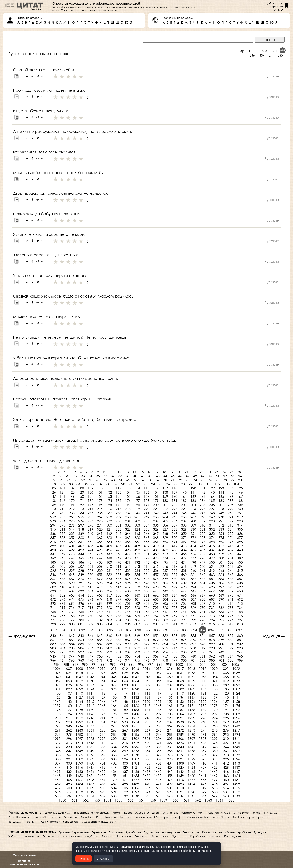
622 (175, 587)
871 (146, 640)
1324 (191, 743)
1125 (57, 697)
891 (137, 644)
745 (146, 612)
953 (128, 656)
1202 (158, 714)
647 (212, 591)
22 (194, 472)
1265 (102, 730)
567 (53, 579)
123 (221, 488)
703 (146, 603)
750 (193, 612)
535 (146, 570)
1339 (169, 747)
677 (100, 599)
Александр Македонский (99, 822)
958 (175, 656)
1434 (90, 771)
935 (156, 652)
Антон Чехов (221, 817)
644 (184, 591)
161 (184, 496)
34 (90, 476)
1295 (57, 739)
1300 (113, 739)
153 (109, 496)
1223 (203, 718)
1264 (90, 730)
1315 (90, 743)
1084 (169, 685)
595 (118, 583)
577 (146, 579)
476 (184, 558)
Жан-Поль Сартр (243, 817)
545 (240, 570)
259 (118, 517)
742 (118, 612)
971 (100, 660)
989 (75, 664)
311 (212, 525)
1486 (102, 784)
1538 (113, 796)
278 (100, 521)
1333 (102, 747)
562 (203, 575)
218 (128, 509)
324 (137, 529)
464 (72, 558)
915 (165, 648)
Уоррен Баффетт (173, 817)
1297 (79, 739)
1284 (124, 734)
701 (128, 603)
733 (231, 608)
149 (72, 496)
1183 (135, 710)
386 (128, 542)
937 (175, 652)
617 (128, 587)
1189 (203, 710)
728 (184, 608)
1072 (225, 681)
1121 (203, 693)
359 (72, 538)
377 (240, 538)
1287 (158, 734)
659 (128, 595)
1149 (135, 701)
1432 (68, 771)
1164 (113, 706)
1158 (236, 701)
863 (72, 640)
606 (221, 583)
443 (72, 554)
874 (175, 640)
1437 (124, 771)
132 (109, 492)
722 (128, 608)
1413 (236, 763)
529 (90, 570)
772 (203, 616)
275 (72, 521)
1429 (225, 767)
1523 (135, 792)
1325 (203, 743)
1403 (124, 763)
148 (62, 496)
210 (53, 509)
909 (109, 648)
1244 (57, 726)
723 (137, 608)
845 (100, 636)
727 (175, 608)
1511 (191, 788)
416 (212, 546)
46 (180, 476)
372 (193, 538)
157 (146, 496)
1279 (68, 734)
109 (90, 488)
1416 (79, 767)
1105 (214, 689)
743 (128, 612)
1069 (191, 681)
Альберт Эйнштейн (148, 813)
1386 (124, 759)
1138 (203, 697)
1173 (214, 706)
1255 (180, 726)
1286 (146, 734)
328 (175, 529)
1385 (113, 759)
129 (81, 492)
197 (128, 505)
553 (118, 575)
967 (62, 660)
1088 (214, 685)
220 (146, 509)
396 (221, 542)
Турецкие (260, 832)
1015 (158, 669)
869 (128, 640)
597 (137, 583)
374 (212, 538)
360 (81, 538)
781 (90, 620)
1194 (68, 714)
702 (137, 603)
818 (240, 624)
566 (240, 575)
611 (72, 587)
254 (72, 517)
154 (118, 496)
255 (81, 517)
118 (175, 488)
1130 (113, 697)
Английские (227, 832)
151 (90, 496)
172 (90, 501)
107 (72, 488)
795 (221, 620)
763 (118, 616)
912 (137, 648)
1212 (79, 718)
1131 (124, 697)
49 (203, 476)
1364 (68, 755)
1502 (90, 788)
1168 (158, 706)
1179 (90, 710)
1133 (146, 697)
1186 (169, 710)
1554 (107, 800)
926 (72, 652)
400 (62, 546)
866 (100, 640)
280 (118, 521)
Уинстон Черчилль (45, 817)
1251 (135, 726)
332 (212, 529)
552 (109, 575)
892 (146, 644)
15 (142, 472)
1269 (146, 730)
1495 (203, 784)
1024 (68, 673)
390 (165, 542)
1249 (113, 726)
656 (100, 595)
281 (128, 521)
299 (100, 525)
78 (225, 480)
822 (82, 630)
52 (225, 476)
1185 (158, 710)
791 (184, 620)
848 (128, 636)
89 (116, 484)
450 (137, 554)
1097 (124, 689)
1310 (225, 739)
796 (231, 620)
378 (53, 542)
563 (212, 575)
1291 (203, 734)
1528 (191, 792)
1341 (191, 747)
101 (208, 484)
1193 (57, 714)
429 (137, 550)
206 (212, 505)
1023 (57, 673)
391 (175, 542)
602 (184, 583)
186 (221, 501)
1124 (236, 693)
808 (146, 624)
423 (81, 550)
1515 (236, 788)
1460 (191, 776)
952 (118, 656)
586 (231, 579)
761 (100, 616)
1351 (113, 751)
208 (231, 505)
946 (62, 656)
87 (101, 484)
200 (156, 505)
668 (212, 595)
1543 (169, 796)
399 (53, 546)
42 (150, 476)
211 (62, 509)
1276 (225, 730)
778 (62, 620)
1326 (214, 743)
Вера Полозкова (19, 817)
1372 (158, 755)
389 (156, 542)
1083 (158, 685)
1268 (135, 730)
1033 (169, 673)
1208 (225, 714)
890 (128, 644)
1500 (68, 788)
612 (81, 587)
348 (165, 533)
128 (72, 492)
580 (175, 579)
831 (166, 630)
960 (193, 656)
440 (240, 550)
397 (231, 542)
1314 (79, 743)
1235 (146, 722)
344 (128, 533)
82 (63, 484)
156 (137, 496)
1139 (214, 697)
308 (184, 525)
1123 (225, 693)
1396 (236, 759)
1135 (169, 697)
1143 (68, 701)
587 (240, 579)
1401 (102, 763)
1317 (113, 743)
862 (62, 640)
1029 (124, 673)
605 (212, 583)
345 (137, 533)
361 (90, 538)
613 (90, 587)
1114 (124, 693)
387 (137, 542)
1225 (225, 718)
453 (165, 554)
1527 (180, 792)
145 (231, 492)
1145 (90, 701)
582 (193, 579)
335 (240, 529)
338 (72, 533)
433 (175, 550)
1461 (203, 776)
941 (212, 652)
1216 (124, 718)
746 (156, 612)
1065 (146, 681)
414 (193, 546)
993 (113, 664)
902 (240, 644)
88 (108, 484)
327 (165, 529)
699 (109, 603)
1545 (191, 796)
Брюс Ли (263, 817)
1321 (158, 743)
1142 (57, 701)
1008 (79, 669)
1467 (79, 780)
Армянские (33, 836)
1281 (90, 734)
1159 (57, 706)
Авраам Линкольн (193, 813)
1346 (57, 751)
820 (63, 630)
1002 (202, 664)
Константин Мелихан (265, 813)
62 (105, 480)
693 (53, 603)
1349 (90, 751)
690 (221, 599)
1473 (146, 780)
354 (221, 533)
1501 (79, 788)
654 (81, 595)
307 (175, 525)
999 (169, 664)
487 (90, 562)
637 (118, 591)
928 (90, 652)
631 (62, 591)
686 (184, 599)
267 (193, 517)
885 (81, 644)
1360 (214, 751)
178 (146, 501)
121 (203, 488)
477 (193, 558)
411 (165, 546)
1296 (68, 739)
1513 (214, 788)
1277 (236, 730)
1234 (135, 722)
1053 (203, 677)
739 (90, 612)
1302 (135, 739)
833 (265, 51)
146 (240, 492)
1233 (124, 722)
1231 (102, 722)
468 (109, 558)
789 (165, 620)
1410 (203, 763)
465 (81, 558)
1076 (79, 685)
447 (109, 554)
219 (137, 509)
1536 (90, 796)
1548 (225, 796)
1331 (79, 747)
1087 (203, 685)
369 (165, 538)
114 (137, 488)
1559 (163, 800)
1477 (191, 780)
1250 (124, 726)
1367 (102, 755)
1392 (191, 759)
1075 (68, 685)
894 (165, 644)
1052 (191, 677)
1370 (135, 755)
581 (184, 579)
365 (128, 538)
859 (231, 636)
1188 (191, 710)
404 (100, 546)
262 (146, 517)
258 (109, 517)
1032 (158, 673)
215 (100, 509)
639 (137, 591)
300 (109, 525)
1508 (158, 788)
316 (62, 529)
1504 (113, 788)
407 (128, 546)
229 (231, 509)
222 (165, 509)
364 (118, 538)
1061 (102, 681)
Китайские (209, 832)
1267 (124, 730)
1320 (146, 743)
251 (240, 513)
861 (53, 640)
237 (109, 513)
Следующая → (272, 636)
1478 (203, 780)
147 (53, 496)
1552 (85, 800)
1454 (124, 776)
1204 (180, 714)
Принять (84, 859)
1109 (68, 693)
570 (81, 579)
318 (81, 529)
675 (81, 599)
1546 (203, 796)
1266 (113, 730)
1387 (135, 759)
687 (193, 599)
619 (146, 587)
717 (81, 608)
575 (128, 579)
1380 (57, 759)
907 (90, 648)
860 (240, 636)
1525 (158, 792)
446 (100, 554)
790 (175, 620)
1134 (158, 697)
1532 (236, 792)
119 (184, 488)
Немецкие (215, 836)
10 (104, 472)
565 (231, 575)
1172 (203, 706)
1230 (90, 722)
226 (203, 509)
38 (120, 476)
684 (165, 599)
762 (109, 616)
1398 (68, 763)
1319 (135, 743)
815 (212, 624)
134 (128, 492)
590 (72, 583)
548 (72, 575)
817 (231, 624)
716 (72, 608)
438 (221, 550)
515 (156, 566)
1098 (135, 689)
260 (128, 517)
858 (221, 636)
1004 (224, 664)
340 (90, 533)
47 (188, 476)
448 (118, 554)
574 (118, 579)
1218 (146, 718)
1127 (79, 697)
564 (221, 575)
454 (175, 554)
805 (118, 624)
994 (122, 664)
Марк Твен (87, 817)
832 (175, 630)
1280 (79, 734)
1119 (180, 693)
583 (203, 579)
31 (68, 476)
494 (156, 562)
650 (240, 591)
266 (184, 517)
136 (146, 492)
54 (240, 476)
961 (203, 656)
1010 (102, 669)
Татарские (116, 832)
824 (101, 630)
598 (146, 583)
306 (165, 525)
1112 (102, 693)
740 (100, 612)
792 (193, 620)
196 (118, 505)
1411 (214, 763)
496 (175, 562)
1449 (68, 776)
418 (231, 546)
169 (62, 501)
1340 (180, 747)
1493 (180, 784)
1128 (90, 697)
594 (109, 583)
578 (156, 579)
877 (203, 640)
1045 (113, 677)
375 (221, 538)
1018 (191, 669)
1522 (124, 792)
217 (118, 509)
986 (240, 660)
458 (212, 554)
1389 (158, 759)
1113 (113, 693)
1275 (214, 730)
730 (203, 608)
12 (119, 472)
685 (175, 599)
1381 (68, 759)
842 (72, 636)
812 (184, 624)
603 (193, 583)
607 (231, 583)
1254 (169, 726)
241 (146, 513)
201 (165, 505)
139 (175, 492)
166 (231, 496)
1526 (169, 792)
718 (90, 608)
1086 (191, 685)
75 (203, 480)
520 (203, 566)
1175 (236, 706)
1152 (169, 701)
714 (53, 608)
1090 (236, 685)
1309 (214, 739)
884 (72, 644)
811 (175, 624)
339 (81, 533)
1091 (57, 689)
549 (81, 575)
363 (109, 538)
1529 (203, 792)
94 (153, 484)
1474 (158, 780)
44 (165, 476)
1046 (124, 677)
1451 (90, 776)
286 (175, 521)
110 (100, 488)
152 (100, 496)
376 (231, 538)
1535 (79, 796)
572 (100, 579)
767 (156, 616)
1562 (197, 800)
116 (156, 488)
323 (128, 529)
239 (128, 513)
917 (184, 648)
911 (128, 648)
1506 (135, 788)
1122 (214, 693)
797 (240, 620)
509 (100, 566)
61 (98, 480)
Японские (108, 836)
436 (203, 550)
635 (100, 591)
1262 (68, 730)
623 (184, 587)
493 (146, 562)
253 (62, 517)
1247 (90, 726)
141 (193, 492)
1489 (135, 784)
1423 (158, 767)
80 (240, 480)
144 (221, 492)
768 (165, 616)
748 (175, 612)
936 (165, 652)
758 (72, 616)
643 (175, 591)
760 (90, 616)
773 (212, 616)
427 (118, 550)
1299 (102, 739)
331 (203, 529)
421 (62, 550)
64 (120, 480)
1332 (90, 747)
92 (138, 484)
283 (146, 521)
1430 (236, 767)
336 (53, 533)
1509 (169, 788)
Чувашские (180, 836)
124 (231, 488)
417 (221, 546)
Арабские (244, 832)
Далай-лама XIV (147, 817)
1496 (214, 784)
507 (81, 566)
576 (137, 579)
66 (135, 480)
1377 (214, 755)
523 (231, 566)
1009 (90, 669)
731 (212, 608)
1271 (169, 730)
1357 (180, 751)
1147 (113, 701)
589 (62, 583)
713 (240, 603)
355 (231, 533)
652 (62, 595)
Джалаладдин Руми (58, 813)
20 (179, 472)
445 (90, 554)
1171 (191, 706)
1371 (146, 755)
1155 (203, 701)
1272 (180, 730)
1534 (68, 796)
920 (212, 648)
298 (90, 525)
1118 (169, 693)
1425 (180, 767)
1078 (102, 685)
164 (212, 496)
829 (147, 630)
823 (91, 630)
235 (90, 513)
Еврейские (99, 832)
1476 (180, 780)
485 (72, 562)
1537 (102, 796)
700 (118, 603)
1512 (203, 788)
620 (156, 587)
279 (109, 521)
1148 (124, 701)
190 (62, 505)
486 (81, 562)
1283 (113, 734)
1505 (124, 788)
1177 (68, 710)
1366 (90, 755)
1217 (135, 718)
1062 (113, 681)
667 (203, 595)
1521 (113, 792)
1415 (68, 767)
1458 (169, 776)
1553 (96, 800)
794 (212, 620)
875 (184, 640)
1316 (102, 743)
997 (150, 664)
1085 (180, 685)
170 (72, 501)
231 (53, 513)
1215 (113, 718)
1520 (102, 792)
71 (173, 480)
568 (62, 579)
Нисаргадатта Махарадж (91, 813)
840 (53, 636)
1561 (186, 800)
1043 (90, 677)
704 (156, 603)
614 (100, 587)
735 (53, 612)
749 (184, 612)
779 (72, 620)
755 (240, 612)
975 (137, 660)
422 (72, 550)
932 (128, 652)
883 (62, 644)
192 (81, 505)
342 (109, 533)
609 (53, 587)
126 (53, 492)
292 (231, 521)
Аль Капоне (171, 813)
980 (184, 660)
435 (193, 550)
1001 (190, 664)
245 (184, 513)
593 (100, 583)
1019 (203, 669)
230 (240, 509)
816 (221, 624)
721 (118, 608)
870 (137, 640)
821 (73, 630)
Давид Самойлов (199, 817)
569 (72, 579)
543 (221, 570)
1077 (90, 685)
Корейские (197, 836)
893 (156, 644)
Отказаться (104, 859)
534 (137, 570)
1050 (169, 677)
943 (231, 652)
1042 (79, 677)
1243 (236, 722)
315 (53, 529)
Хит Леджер (241, 813)
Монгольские (161, 836)
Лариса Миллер (219, 813)
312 (221, 525)
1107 (236, 689)
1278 (57, 734)
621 (165, 587)
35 (98, 476)
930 (109, 652)
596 (128, 583)
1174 (225, 706)
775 (231, 616)
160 (175, 496)
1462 (214, 776)
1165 (124, 706)
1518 (79, 792)
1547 (214, 796)
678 (109, 599)
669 (221, 595)
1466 (68, 780)
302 (128, 525)
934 (146, 652)
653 (72, 595)
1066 (158, 681)
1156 (214, 701)
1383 (90, 759)
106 (62, 488)
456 (193, 554)
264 (165, 517)
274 (62, 521)
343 (118, 533)
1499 (57, 788)
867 (109, 640)
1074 (57, 685)
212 (72, 509)
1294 (236, 734)
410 (156, 546)
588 (53, 583)
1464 (236, 776)
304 (146, 525)
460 (231, 554)
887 (100, 644)
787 (146, 620)
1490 (146, 784)
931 (118, 652)
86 (93, 484)
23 (202, 472)
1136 (180, 697)
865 (90, 640)
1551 (74, 800)
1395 (225, 759)
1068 (180, 681)
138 (165, 492)
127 (62, 492)
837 (262, 55)
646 (203, 591)
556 (146, 575)
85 (86, 484)
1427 (203, 767)
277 (90, 521)
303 (137, 525)
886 (90, 644)
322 (118, 529)
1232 (113, 722)
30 (61, 476)
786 (137, 620)
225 (193, 509)
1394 (214, 759)
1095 (102, 689)
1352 (124, 751)
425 (100, 550)
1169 (169, 706)
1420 (124, 767)
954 (137, 656)
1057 (57, 681)
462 (53, 558)
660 (137, 595)
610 (62, 587)
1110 (79, 693)
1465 (57, 780)
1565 (279, 55)
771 (193, 616)
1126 (68, 697)
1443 (191, 771)
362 (100, 538)
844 (90, 636)
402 (81, 546)
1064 (135, 681)
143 (212, 492)
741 (109, 612)
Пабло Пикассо (122, 813)
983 (212, 660)
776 (240, 616)
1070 (203, 681)
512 (128, 566)
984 (221, 660)
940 (203, 652)
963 (221, 656)
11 (112, 472)
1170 (180, 706)
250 (231, 513)
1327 (225, 743)
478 (203, 558)
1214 (102, 718)
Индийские (92, 836)
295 (62, 525)
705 (165, 603)
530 (100, 570)
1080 (124, 685)
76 (210, 480)
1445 (214, 771)
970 (90, 660)
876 (193, 640)
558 (165, 575)
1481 (236, 780)
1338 (158, 747)
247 (203, 513)
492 (137, 562)
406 (118, 546)
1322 (169, 743)
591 (81, 583)
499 (203, 562)
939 (193, 652)
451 (146, 554)
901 (231, 644)
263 (156, 517)
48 (195, 476)
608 (240, 583)
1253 (158, 726)
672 (53, 599)
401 (72, 546)
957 (165, 656)
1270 (158, 730)
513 (137, 566)
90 (123, 484)
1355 (158, 751)
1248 (102, 726)
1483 (68, 784)
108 (81, 488)
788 (156, 620)
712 (231, 603)
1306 (180, 739)
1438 (135, 771)
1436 (113, 771)
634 (90, 591)
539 (184, 570)
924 (53, 652)
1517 (68, 792)
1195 (79, 714)
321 (109, 529)
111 (109, 488)
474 (165, 558)
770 (184, 616)
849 (137, 636)
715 (62, 608)
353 (212, 533)
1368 (113, 755)
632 (72, 591)
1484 (79, 784)
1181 (113, 710)
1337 (146, 747)
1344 (225, 747)
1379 (236, 755)
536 (156, 570)
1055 (225, 677)
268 (203, 517)
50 (210, 476)
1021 (225, 669)
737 (72, 612)
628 (231, 587)
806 (128, 624)
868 (118, 640)
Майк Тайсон (68, 817)
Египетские (142, 836)
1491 (158, 784)
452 (156, 554)
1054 (214, 677)
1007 (68, 669)
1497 (225, 784)
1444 (203, 771)
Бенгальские (191, 832)
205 (203, 505)
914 (156, 648)
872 (156, 640)
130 (90, 492)
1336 (135, 747)
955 (146, 656)
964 (231, 656)
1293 (225, 734)
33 (83, 476)
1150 (146, 701)
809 (156, 624)
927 (81, 652)
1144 (79, 701)
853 (175, 636)
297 (81, 525)
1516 (57, 792)
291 (221, 521)
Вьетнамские (51, 836)
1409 (191, 763)
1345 (236, 747)
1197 (102, 714)
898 (203, 644)
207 (221, 505)
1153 (180, 701)
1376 (203, 755)
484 (62, 562)
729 (193, 608)
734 (240, 608)
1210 (57, 718)
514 (146, 566)
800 (72, 624)
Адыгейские (133, 832)
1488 (124, 784)
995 (132, 664)
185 (212, 501)
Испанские (125, 836)
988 (66, 664)
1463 (225, 776)
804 (109, 624)
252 (53, 517)
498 (193, 562)
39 (128, 476)
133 (118, 492)
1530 (214, 792)
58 (75, 480)
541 (203, 570)
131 (100, 492)
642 (165, 591)
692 (240, 599)
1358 (191, 751)
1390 (169, 759)
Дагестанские (72, 836)
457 (203, 554)
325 (146, 529)
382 (90, 542)
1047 (135, 677)
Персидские (233, 836)
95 (161, 484)
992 (104, 664)
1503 (102, 788)
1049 (158, 677)
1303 (146, 739)
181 (175, 501)
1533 (57, 796)
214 (90, 509)
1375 (191, 755)
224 (184, 509)
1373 (169, 755)
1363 (57, 755)
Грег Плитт (127, 817)
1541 (146, 796)
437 (212, 550)
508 (90, 566)
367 (146, 538)
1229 (79, 722)
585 (221, 579)
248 (212, 513)
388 (146, 542)
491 (128, 562)
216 (109, 509)
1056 (236, 677)
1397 (57, 763)
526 (62, 570)
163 (203, 496)
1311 (236, 739)
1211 (68, 718)
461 (240, 554)
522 (221, 566)
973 (118, 660)
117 (165, 488)
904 (62, 648)
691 (231, 599)
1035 (191, 673)
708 (193, 603)
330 (193, 529)
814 (203, 624)
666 (193, 595)
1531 (225, 792)
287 (184, 521)
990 (85, 664)
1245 (68, 726)
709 (203, 603)
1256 (191, 726)
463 (62, 558)
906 (81, 648)
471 (137, 558)
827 (129, 630)
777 (53, 620)
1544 (180, 796)
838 (230, 630)
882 (53, 644)
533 (128, 570)
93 (146, 484)
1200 (135, 714)
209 (240, 505)
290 (212, 521)
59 (83, 480)
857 (212, 636)
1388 (146, 759)
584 (212, 579)
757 (62, 616)
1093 (79, 689)
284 (156, 521)
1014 (146, 669)
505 (62, 566)
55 (53, 480)
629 (240, 587)
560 (184, 575)
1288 (169, 734)
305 (156, 525)
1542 (158, 796)
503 (240, 562)
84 (78, 484)
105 (53, 488)
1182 (124, 710)
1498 (236, 784)
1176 (57, 710)
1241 (214, 722)
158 (156, 496)
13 (127, 472)
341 (100, 533)
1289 (180, 734)
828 (138, 630)
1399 (79, 763)
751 (203, 612)
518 (184, 566)
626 (212, 587)
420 (53, 550)
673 (62, 599)
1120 (191, 693)
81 (56, 484)
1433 (79, 771)
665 (184, 595)
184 (203, 501)
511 (118, 566)
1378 (225, 755)
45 (173, 476)
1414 (57, 767)
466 (90, 558)
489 (109, 562)
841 (62, 636)
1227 (57, 722)
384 (109, 542)
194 (100, 505)
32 (75, 476)
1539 (124, 796)
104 (236, 484)
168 (53, 501)
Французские (171, 832)
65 (128, 480)
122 (212, 488)
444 (81, 554)
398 (240, 542)
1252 (146, 726)
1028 (113, 673)
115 (146, 488)
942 (221, 652)
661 (146, 595)
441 (53, 554)
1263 (79, 730)
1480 (225, 780)
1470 (113, 780)
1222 (191, 718)
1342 (203, 747)
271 (231, 517)
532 (118, 570)
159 (165, 496)
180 (165, 501)
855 (193, 636)
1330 (68, 747)
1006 (57, 669)
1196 (90, 714)
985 (231, 660)
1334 (113, 747)
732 (221, 608)
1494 (191, 784)
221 (156, 509)
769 (175, 616)
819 (54, 630)
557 (156, 575)
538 (175, 570)
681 (137, 599)
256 (90, 517)
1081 (135, 685)
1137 (191, 697)
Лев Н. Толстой (51, 822)
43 (158, 476)
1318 (124, 743)
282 (137, 521)
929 (100, 652)
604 (203, 583)
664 (175, 595)
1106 (225, 689)
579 (165, 579)
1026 (90, 673)
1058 (68, 681)
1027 (102, 673)
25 (217, 472)
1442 (180, 771)
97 (175, 484)
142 (203, 492)
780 (81, 620)
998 (160, 664)
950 (100, 656)
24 (209, 472)
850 (146, 636)
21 (187, 472)
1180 (102, 710)
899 (212, 644)
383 (100, 542)
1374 (180, 755)
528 (81, 570)
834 (274, 51)
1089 (225, 685)
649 (231, 591)
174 (109, 501)
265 (175, 517)
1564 (219, 800)
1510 (180, 788)
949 (90, 656)
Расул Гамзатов (107, 817)
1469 (102, 780)
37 (113, 476)
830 (157, 630)
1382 (79, 759)
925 (62, 652)
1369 (124, 755)
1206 (203, 714)
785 (128, 620)
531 (109, 570)
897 (193, 644)
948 (81, 656)
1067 (169, 681)
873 (165, 640)
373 (203, 538)
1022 (236, 669)
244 (175, 513)
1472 (135, 780)
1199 (124, 714)
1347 (68, 751)
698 (100, 603)
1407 (169, 763)
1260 (236, 726)
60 (90, 480)
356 (240, 533)
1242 (225, 722)
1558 (152, 800)
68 (150, 480)
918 (193, 648)
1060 (90, 681)
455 (184, 554)
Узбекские (15, 836)
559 (175, 575)
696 (81, 603)
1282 (102, 734)
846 (109, 636)
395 (212, 542)
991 (94, 664)
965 (240, 656)
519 (193, 566)
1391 (180, 759)
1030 (135, 673)
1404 (135, 763)
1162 (90, 706)
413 (184, 546)
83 (71, 484)
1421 (135, 767)
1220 (169, 718)
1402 (113, 763)
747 (165, 612)
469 (118, 558)
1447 (236, 771)
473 (156, 558)
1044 (102, 677)
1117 (158, 693)
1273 (191, 730)
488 (100, 562)
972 (109, 660)
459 (221, 554)
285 (165, 521)
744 (137, 612)
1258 (214, 726)
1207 (214, 714)
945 (53, 656)
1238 (180, 722)
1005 (235, 664)
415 (203, 546)
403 (90, 546)
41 (143, 476)
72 (180, 480)
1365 (79, 755)
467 (100, 558)
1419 (113, 767)
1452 (102, 776)
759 (81, 616)
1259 (225, 726)
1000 (179, 664)
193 (90, 505)
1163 (102, 706)
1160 (68, 706)
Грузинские (151, 832)
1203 (169, 714)
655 (90, 595)
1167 (146, 706)
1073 (236, 681)
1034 (180, 673)
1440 (158, 771)
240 (137, 513)
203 (184, 505)
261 (137, 517)
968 (72, 660)
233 (72, 513)
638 (128, 591)
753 (221, 612)
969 (81, 660)
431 (156, 550)
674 (72, 599)
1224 (214, 718)
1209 (236, 714)
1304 (158, 739)
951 (109, 656)
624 (193, 587)
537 (165, 570)
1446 (225, 771)
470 (128, 558)
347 (156, 533)
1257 (203, 726)
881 (240, 640)
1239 (191, 722)
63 (113, 480)
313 (231, 525)
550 (90, 575)
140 (184, 492)
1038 (225, 673)
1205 (191, 714)
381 (81, 542)
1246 (79, 726)
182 (184, 501)
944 (240, 652)
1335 (124, 747)
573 (109, 579)
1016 (169, 669)
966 (53, 660)
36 (105, 476)
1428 (214, 767)
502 (231, 562)
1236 (158, 722)
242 (156, 513)
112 (118, 488)
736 (62, 612)
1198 (113, 714)
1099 (146, 689)
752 (212, 612)
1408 (180, 763)
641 (156, 591)
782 (100, 620)
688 (203, 599)
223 (175, 509)
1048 (146, 677)
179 (156, 501)
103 (227, 484)
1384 (102, 759)
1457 (158, 776)
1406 (158, 763)
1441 (169, 771)
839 (239, 630)
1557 (141, 800)
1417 (90, 767)
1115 (135, 693)
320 (100, 529)
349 (175, 533)
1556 (130, 800)
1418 (102, 767)
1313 (68, 743)
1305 (169, 739)
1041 (68, 677)
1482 (57, 784)
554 (128, 575)
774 (221, 616)
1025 (79, 673)
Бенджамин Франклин (23, 822)
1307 (191, 739)
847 (118, 636)
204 (193, 505)
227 (212, 509)
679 (118, 599)
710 (212, 603)
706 (175, 603)
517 (175, 566)
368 (156, 538)
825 (110, 630)
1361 (225, 751)
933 (137, 652)
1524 (146, 792)
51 (218, 476)
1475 (169, 780)
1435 (102, 771)
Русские (64, 832)
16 (149, 472)
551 (100, 575)
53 (232, 476)
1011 (113, 669)
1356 (169, 751)
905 (72, 648)
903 (53, 648)
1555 (118, 800)
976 (146, 660)
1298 (90, 739)
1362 (236, 751)
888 (109, 644)
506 (72, 566)
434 (184, 550)
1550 (62, 800)
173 (100, 501)
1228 (68, 722)
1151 (158, 701)
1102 (180, 689)
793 (203, 620)
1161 (79, 706)
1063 (124, 681)
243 (165, 513)
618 (137, 587)
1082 (146, 685)
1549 (236, 796)
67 (143, 480)
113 (128, 488)
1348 (79, 751)
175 (118, 501)
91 (131, 484)
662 (156, 595)
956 (156, 656)
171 (81, 501)
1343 (214, 747)
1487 (113, 784)
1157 (225, 701)
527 (72, 570)
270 (221, 517)
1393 (203, 759)
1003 (213, 664)
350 (184, 533)
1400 (90, 763)
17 (157, 472)
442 (62, 554)
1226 (236, 718)
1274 (203, 730)
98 (183, 484)
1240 (203, 722)
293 (240, 521)
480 (221, 558)
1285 (135, 734)
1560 (175, 800)
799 (62, 624)
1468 (90, 780)
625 (203, 587)
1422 (146, 767)
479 (212, 558)
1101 (169, 689)
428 (128, 550)
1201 (146, 714)
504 (53, 566)
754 (231, 612)
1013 (135, 669)
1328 (236, 743)
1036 (203, 673)
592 (90, 583)
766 (146, 616)
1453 (113, 776)
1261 (57, 730)
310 (203, 525)
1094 (90, 689)
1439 (146, 771)
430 (146, 550)
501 (221, 562)
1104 (203, 689)
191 (72, 505)
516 (165, 566)
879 (221, 640)
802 (90, 624)
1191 (225, 710)
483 (53, 562)
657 (109, 595)
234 (81, 513)
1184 (146, 710)
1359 (203, 751)
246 (193, 513)
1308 (203, 739)
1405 (146, 763)
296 (72, 525)
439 (231, 550)
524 (240, 566)
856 (203, 636)
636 (109, 591)
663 (165, 595)
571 (90, 579)
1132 (135, 697)
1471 (124, 780)
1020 (214, 669)
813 (193, 624)
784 (118, 620)
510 (109, 566)
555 (137, 575)
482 (240, 558)
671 (240, 595)
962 (212, 656)
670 (231, 595)
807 (137, 624)
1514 (225, 788)
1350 (102, 751)
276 (81, 521)
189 (53, 505)
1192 (236, 710)
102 (218, 484)
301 (118, 525)
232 (62, 513)
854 (184, 636)
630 (53, 591)
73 (188, 480)
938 (184, 652)
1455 (135, 776)
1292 (214, 734)
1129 (102, 697)
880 (231, 640)
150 (81, 496)
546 (53, 575)
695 (72, 603)
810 (165, 624)
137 (156, 492)
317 (72, 529)
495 (165, 562)
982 (203, 660)
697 (90, 603)
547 (62, 575)
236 (100, 513)
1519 (90, 792)
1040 (57, 677)
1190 (214, 710)
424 (90, 550)
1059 (79, 681)
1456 (146, 776)
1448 (57, 776)
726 (165, 608)
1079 (113, 685)
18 (164, 472)
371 (184, 538)
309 (193, 525)
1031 (146, 673)
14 (134, 472)
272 (240, 517)
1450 (79, 776)
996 (141, 664)
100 (199, 484)
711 (221, 603)
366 (137, 538)
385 (118, 542)
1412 (225, 763)
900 (221, 644)
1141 (236, 697)
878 (212, 640)
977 (156, 660)
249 (221, 513)
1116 (146, 693)
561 (193, 575)
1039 (236, 673)
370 (175, 538)
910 (118, 648)
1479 (214, 780)
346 (146, 533)
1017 (180, 669)
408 (137, 546)
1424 (169, 767)
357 (53, 538)
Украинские (80, 832)
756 (53, 616)
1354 (146, 751)
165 (221, 496)
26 (224, 472)
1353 (135, 751)
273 (53, 521)
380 (72, 542)
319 (90, 529)
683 (156, 599)
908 (100, 648)
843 (81, 636)
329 (184, 529)
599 (156, 583)
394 (203, 542)
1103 (191, 689)
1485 (90, 784)
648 (221, 591)
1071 (214, 681)
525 (53, 570)
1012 (124, 669)
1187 (180, 710)
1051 (180, 677)
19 (172, 472)
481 (231, 558)
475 (175, 558)
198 (137, 505)
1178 (79, 710)
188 (240, 501)
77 (218, 480)
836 (252, 55)
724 (146, 608)
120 (193, 488)
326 (156, 529)
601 (175, 583)
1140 (225, 697)
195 (109, 505)
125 (240, 488)
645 (193, 591)
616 (118, 587)
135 (137, 492)
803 (100, 624)
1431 (57, 771)
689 (212, 599)
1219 (158, 718)
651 (53, 595)
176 (128, 501)
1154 (191, 701)
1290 (191, 734)
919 (203, 648)
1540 (135, 796)
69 (158, 480)
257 (100, 517)
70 (165, 480)
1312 (57, 743)
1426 (191, 767)
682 (146, 599)
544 (231, 570)
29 (53, 476)
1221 (180, 718)
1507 (146, 788)
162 (193, 496)
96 (168, 484)
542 (212, 570)
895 (175, 644)
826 (119, 630)
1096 (113, 689)
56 (61, 480)
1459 (180, 776)
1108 (57, 693)
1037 (214, 673)
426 (109, 550)
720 (109, 608)
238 (118, 513)
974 (128, 660)
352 (203, 533)
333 (221, 529)
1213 (90, 718)
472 (146, 558)
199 (146, 505)
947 (72, 656)
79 (232, 480)
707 (184, 603)
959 (184, 656)
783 (109, 620)
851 (156, 636)
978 (165, 660)
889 (118, 644)
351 (193, 533)
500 (212, 562)
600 (165, 583)
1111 (90, 693)
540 (193, 570)
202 (175, 505)
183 (193, 501)
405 (109, 546)
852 (165, 636)
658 (118, 595)
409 (146, 546)
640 (146, 591)
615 (109, 587)
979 (175, 660)
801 (81, 624)
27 (232, 472)
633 (81, 591)
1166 (135, 706)
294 (53, 525)
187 (231, 501)
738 (81, 612)
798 (53, 624)
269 (212, 517)
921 (221, 648)
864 (81, 640)
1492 (169, 784)
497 (184, 562)
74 (195, 480)
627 (221, 587)
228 (221, 509)
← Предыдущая (22, 636)
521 (212, 566)
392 (184, 542)
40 (135, 476)
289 (203, 521)
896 (184, 644)
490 (118, 562)
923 (240, 648)
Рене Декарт (71, 822)
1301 (124, 739)
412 (175, 546)
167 (240, 496)
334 (231, 529)
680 (128, 599)
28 (239, 472)
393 (193, 542)
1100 (158, 689)
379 (62, 542)
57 (68, 480)
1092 (68, 689)
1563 (208, 800)
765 (137, 616)
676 (90, 599)
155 (128, 496)
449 (128, 554)
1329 (57, 747)
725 (156, 608)
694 (62, 603)
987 (57, 664)
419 (240, 546)
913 (146, 648)
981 (193, 660)
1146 (102, 701)
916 (175, 648)
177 (137, 501)
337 (62, 533)
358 (62, 538)
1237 (169, 722)
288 (193, 521)
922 (231, 648)
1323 (180, 743)
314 (240, 525)
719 (100, 608)
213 (81, 509)
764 (128, 616)
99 (190, 484)
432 (165, 550)
